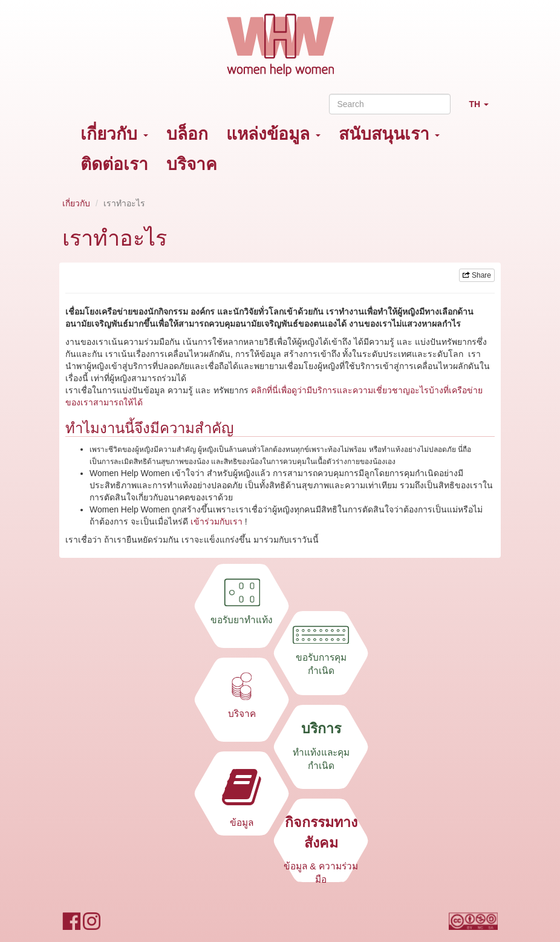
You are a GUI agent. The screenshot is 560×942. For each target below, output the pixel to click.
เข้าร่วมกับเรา (217, 522)
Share (477, 275)
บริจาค (192, 164)
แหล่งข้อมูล (273, 134)
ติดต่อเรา (114, 164)
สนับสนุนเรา (389, 134)
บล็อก (187, 134)
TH (483, 109)
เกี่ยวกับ (114, 134)
